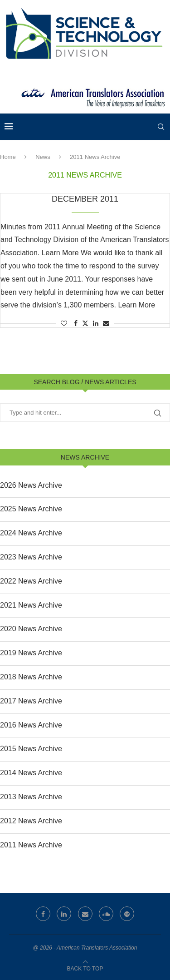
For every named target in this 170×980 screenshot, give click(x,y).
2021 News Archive (31, 605)
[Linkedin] (64, 914)
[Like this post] (64, 323)
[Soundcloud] (106, 914)
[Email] (85, 914)
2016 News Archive (31, 725)
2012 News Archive (31, 821)
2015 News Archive (31, 749)
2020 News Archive (31, 629)
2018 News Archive (31, 677)
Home (8, 157)
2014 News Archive (31, 773)
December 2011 (85, 199)
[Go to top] (85, 968)
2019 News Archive (31, 653)
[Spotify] (127, 914)
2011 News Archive (31, 845)
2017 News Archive (31, 701)
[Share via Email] (106, 323)
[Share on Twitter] (85, 323)
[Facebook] (43, 914)
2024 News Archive (31, 533)
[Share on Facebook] (76, 323)
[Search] (161, 127)
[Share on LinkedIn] (96, 323)
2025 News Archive (31, 509)
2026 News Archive (31, 485)
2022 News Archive (31, 581)
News (43, 157)
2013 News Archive (31, 797)
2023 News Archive (31, 557)
